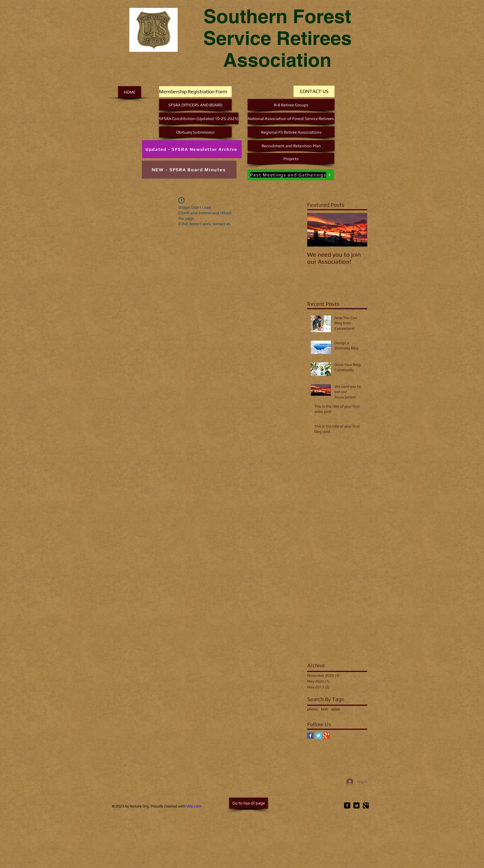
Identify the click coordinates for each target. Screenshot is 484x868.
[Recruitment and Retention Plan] (291, 146)
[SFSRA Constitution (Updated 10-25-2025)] (199, 118)
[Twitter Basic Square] (319, 736)
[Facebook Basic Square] (310, 736)
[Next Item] (358, 230)
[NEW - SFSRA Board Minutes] (189, 170)
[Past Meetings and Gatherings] (291, 175)
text (324, 709)
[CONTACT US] (314, 91)
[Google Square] (366, 805)
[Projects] (291, 158)
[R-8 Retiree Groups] (291, 105)
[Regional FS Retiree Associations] (291, 132)
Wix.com (194, 806)
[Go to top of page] (249, 803)
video (336, 709)
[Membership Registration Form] (195, 92)
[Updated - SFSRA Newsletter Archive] (192, 149)
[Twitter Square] (356, 805)
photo (312, 709)
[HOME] (130, 92)
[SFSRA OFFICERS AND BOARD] (195, 105)
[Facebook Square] (347, 805)
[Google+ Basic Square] (327, 736)
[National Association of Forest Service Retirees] (291, 118)
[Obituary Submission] (195, 132)
